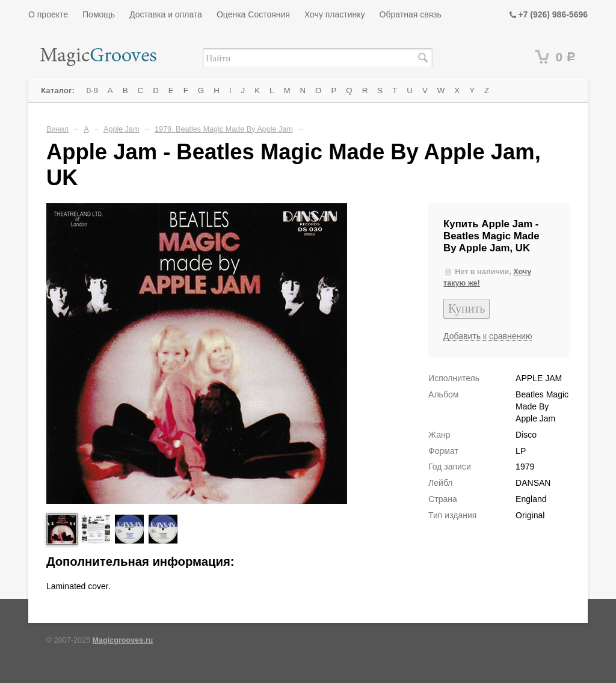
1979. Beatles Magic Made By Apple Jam (224, 129)
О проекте (48, 14)
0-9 (92, 90)
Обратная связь (411, 14)
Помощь (99, 14)
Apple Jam (122, 129)
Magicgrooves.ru (123, 640)
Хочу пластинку (335, 14)
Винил (57, 129)
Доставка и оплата (166, 14)
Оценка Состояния (253, 14)
